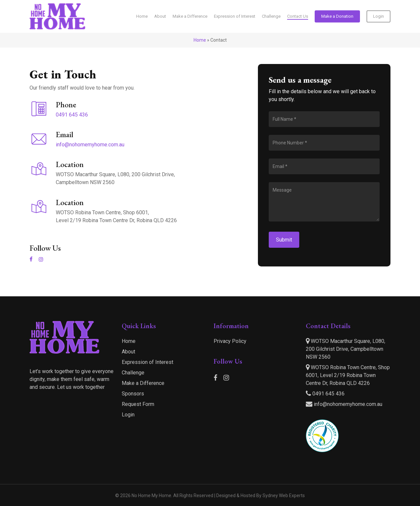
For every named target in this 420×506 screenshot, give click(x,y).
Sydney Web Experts (284, 495)
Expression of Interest (147, 362)
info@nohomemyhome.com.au (90, 145)
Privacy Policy (230, 341)
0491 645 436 (72, 115)
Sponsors (133, 394)
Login (128, 415)
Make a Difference (143, 383)
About (128, 352)
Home (200, 40)
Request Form (138, 404)
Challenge (133, 373)
